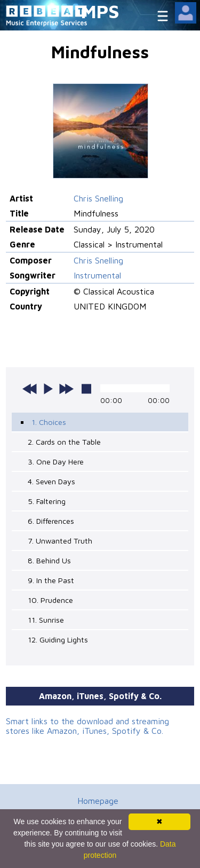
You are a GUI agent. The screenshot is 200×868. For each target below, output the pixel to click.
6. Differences (51, 521)
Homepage (98, 801)
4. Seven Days (51, 481)
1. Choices (49, 422)
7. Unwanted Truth (60, 541)
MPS (100, 11)
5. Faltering (47, 501)
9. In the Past (51, 580)
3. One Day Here (56, 462)
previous (30, 389)
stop (86, 389)
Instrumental (97, 275)
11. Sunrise (46, 620)
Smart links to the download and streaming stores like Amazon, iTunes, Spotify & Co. (87, 726)
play (48, 389)
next (66, 389)
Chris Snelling (98, 198)
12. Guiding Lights (58, 640)
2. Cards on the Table (64, 442)
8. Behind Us (49, 560)
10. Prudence (50, 600)
